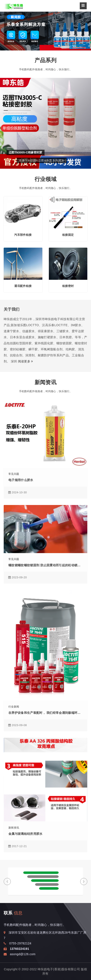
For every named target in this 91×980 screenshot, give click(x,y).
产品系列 (45, 60)
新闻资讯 (45, 382)
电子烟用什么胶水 (21, 480)
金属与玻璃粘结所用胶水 (26, 834)
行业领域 (45, 179)
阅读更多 (26, 361)
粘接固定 (68, 235)
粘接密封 (68, 286)
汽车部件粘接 (23, 235)
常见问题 (14, 474)
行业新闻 (14, 707)
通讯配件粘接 (23, 286)
